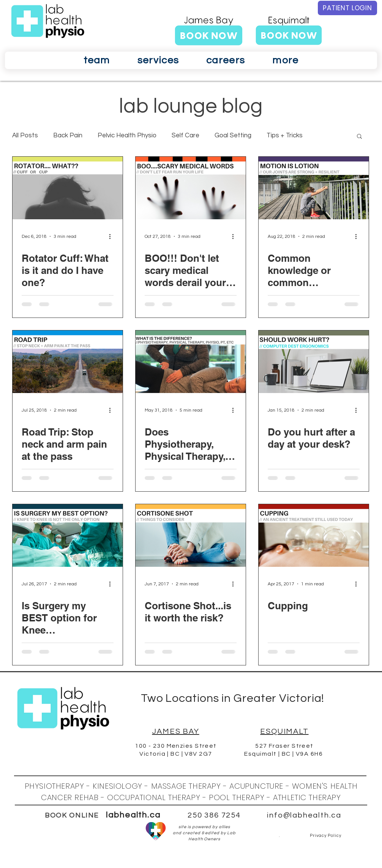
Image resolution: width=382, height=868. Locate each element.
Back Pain (68, 135)
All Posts (25, 135)
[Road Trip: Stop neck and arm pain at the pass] (68, 362)
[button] (97, 60)
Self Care (185, 135)
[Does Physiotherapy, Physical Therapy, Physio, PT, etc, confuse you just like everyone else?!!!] (191, 362)
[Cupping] (314, 535)
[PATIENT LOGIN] (347, 8)
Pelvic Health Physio (127, 135)
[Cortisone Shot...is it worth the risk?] (191, 535)
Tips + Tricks (285, 135)
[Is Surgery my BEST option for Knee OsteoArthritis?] (68, 535)
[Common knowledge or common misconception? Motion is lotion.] (314, 188)
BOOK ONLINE (72, 815)
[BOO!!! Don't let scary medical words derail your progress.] (191, 188)
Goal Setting (233, 135)
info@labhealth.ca (304, 815)
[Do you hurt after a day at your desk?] (314, 362)
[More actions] (112, 236)
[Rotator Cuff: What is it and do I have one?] (68, 188)
